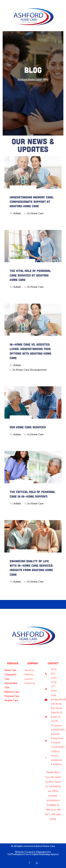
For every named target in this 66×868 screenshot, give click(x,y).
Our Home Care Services (28, 427)
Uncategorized (38, 370)
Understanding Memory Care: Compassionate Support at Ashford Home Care (32, 202)
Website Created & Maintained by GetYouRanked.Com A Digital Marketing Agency (33, 853)
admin (17, 213)
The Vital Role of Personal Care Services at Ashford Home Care (30, 275)
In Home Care (35, 213)
